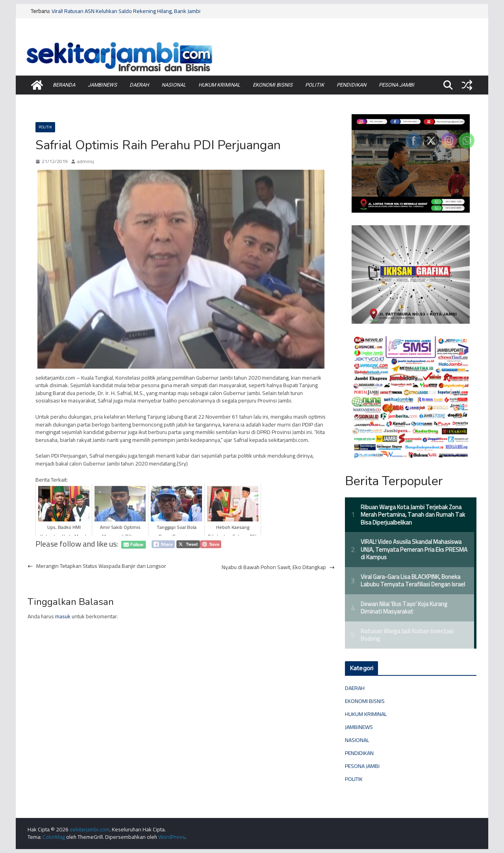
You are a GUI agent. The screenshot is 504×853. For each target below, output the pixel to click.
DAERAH (139, 85)
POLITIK (315, 85)
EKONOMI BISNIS (273, 85)
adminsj (86, 162)
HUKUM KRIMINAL (219, 85)
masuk (63, 616)
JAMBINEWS (102, 85)
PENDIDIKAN (351, 85)
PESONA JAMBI (397, 85)
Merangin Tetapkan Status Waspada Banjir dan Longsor (97, 566)
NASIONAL (174, 85)
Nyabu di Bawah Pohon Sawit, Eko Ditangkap (278, 567)
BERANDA (64, 85)
